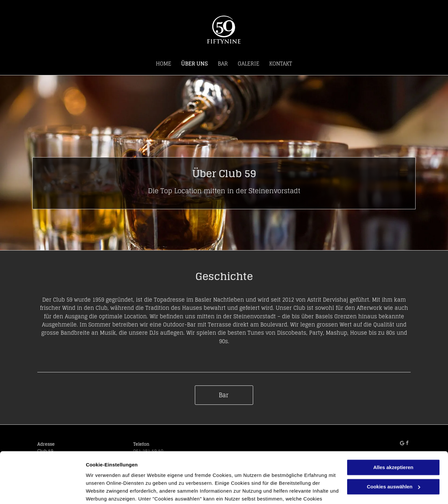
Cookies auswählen (109, 491)
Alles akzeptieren (393, 426)
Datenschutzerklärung (213, 473)
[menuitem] (164, 64)
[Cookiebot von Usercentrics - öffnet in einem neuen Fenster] (42, 491)
